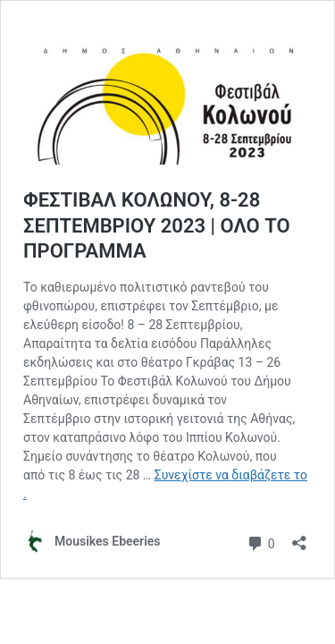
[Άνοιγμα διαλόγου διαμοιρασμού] (299, 537)
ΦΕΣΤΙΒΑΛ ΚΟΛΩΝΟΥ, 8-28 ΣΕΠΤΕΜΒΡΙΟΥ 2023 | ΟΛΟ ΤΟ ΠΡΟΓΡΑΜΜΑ (157, 225)
